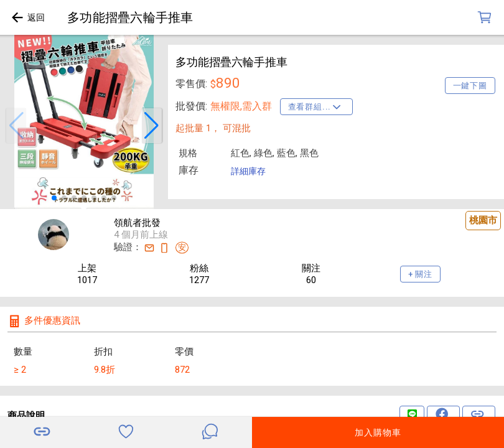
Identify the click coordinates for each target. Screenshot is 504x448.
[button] (16, 126)
